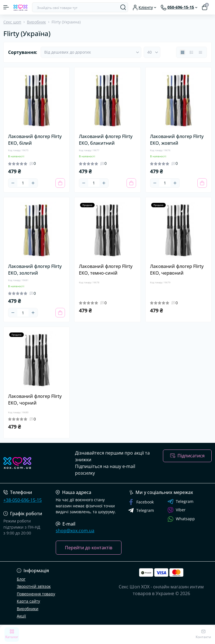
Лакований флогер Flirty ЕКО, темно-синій (106, 270)
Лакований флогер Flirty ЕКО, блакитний (106, 140)
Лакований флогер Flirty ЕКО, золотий (35, 270)
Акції (21, 616)
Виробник (36, 22)
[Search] (123, 7)
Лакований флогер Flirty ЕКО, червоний (177, 270)
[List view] (191, 52)
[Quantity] (23, 183)
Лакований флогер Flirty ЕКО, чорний (35, 400)
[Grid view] (183, 52)
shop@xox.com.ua (75, 531)
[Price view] (200, 52)
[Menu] (6, 7)
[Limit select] (152, 52)
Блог (21, 579)
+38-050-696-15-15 (23, 500)
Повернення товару (36, 594)
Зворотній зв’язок (34, 586)
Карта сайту (28, 601)
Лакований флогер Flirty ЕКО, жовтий (177, 140)
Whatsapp (181, 519)
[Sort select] (91, 52)
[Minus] (13, 183)
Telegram (180, 502)
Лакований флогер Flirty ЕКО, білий (35, 140)
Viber (177, 510)
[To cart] (60, 183)
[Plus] (33, 183)
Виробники (28, 609)
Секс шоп (12, 22)
